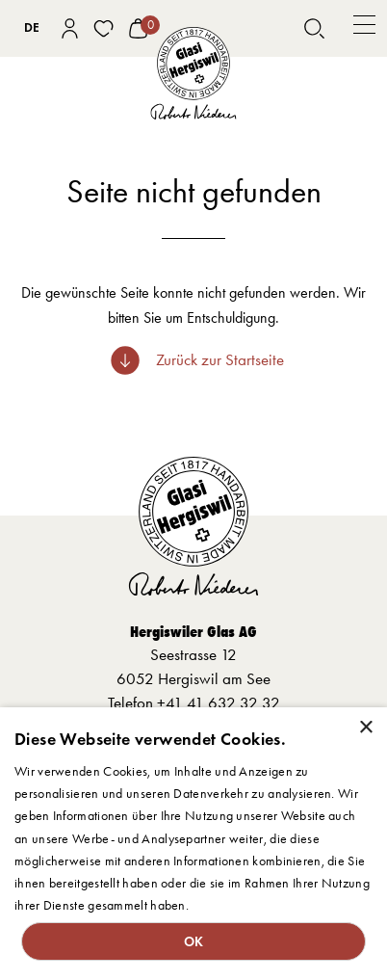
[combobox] (32, 29)
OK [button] (194, 941)
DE (32, 27)
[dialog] (193, 844)
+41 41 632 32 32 (219, 702)
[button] (365, 28)
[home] (193, 74)
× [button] (365, 728)
